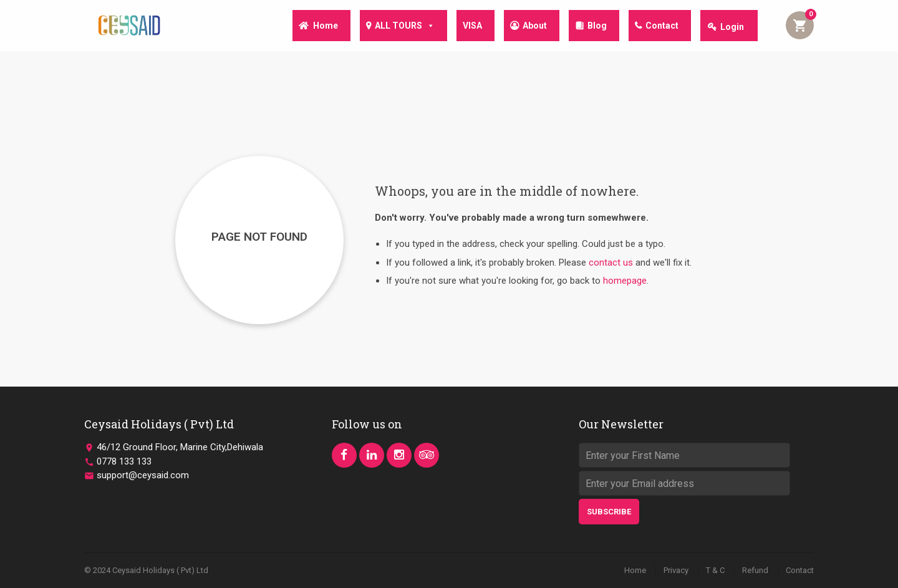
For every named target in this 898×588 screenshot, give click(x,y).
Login (732, 27)
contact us (611, 263)
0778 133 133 (124, 461)
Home (312, 27)
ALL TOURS (393, 26)
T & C (715, 570)
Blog (593, 27)
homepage (625, 281)
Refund (755, 570)
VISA (464, 27)
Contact (661, 27)
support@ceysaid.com (143, 475)
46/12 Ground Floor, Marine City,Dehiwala (180, 447)
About (529, 27)
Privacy (676, 570)
